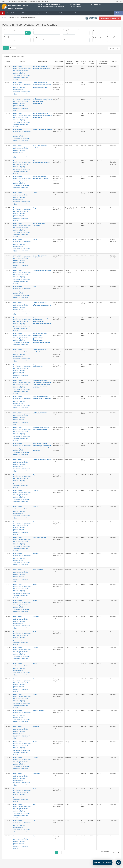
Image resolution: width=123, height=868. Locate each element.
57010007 (8, 255)
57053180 (8, 569)
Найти (6, 48)
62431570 (8, 208)
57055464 (8, 679)
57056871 (8, 742)
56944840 (8, 318)
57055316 (8, 663)
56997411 (8, 224)
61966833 (8, 286)
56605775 (8, 333)
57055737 (8, 710)
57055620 (8, 695)
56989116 (8, 428)
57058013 (8, 789)
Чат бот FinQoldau (75, 6)
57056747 (8, 726)
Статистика (114, 48)
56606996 (8, 365)
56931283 (8, 67)
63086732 (8, 161)
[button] (84, 33)
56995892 (8, 459)
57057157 (8, 758)
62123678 (8, 239)
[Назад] (54, 853)
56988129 (8, 412)
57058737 (8, 836)
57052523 (8, 522)
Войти (118, 13)
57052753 (8, 538)
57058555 (8, 820)
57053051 (8, 553)
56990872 (8, 443)
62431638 (8, 192)
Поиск (28, 33)
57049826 (8, 506)
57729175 (8, 271)
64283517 (8, 145)
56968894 (8, 396)
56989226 (8, 98)
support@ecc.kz (76, 5)
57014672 (8, 491)
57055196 (8, 648)
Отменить (13, 48)
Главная (5, 17)
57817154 (8, 176)
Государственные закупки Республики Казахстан (15, 7)
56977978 (8, 381)
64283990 (8, 129)
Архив (3, 1)
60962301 (8, 302)
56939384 (8, 349)
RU (121, 1)
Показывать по (104, 852)
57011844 (8, 475)
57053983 (8, 616)
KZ (117, 1)
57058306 (8, 805)
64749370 (8, 114)
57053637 (8, 600)
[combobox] (76, 40)
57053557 (8, 585)
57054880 (8, 632)
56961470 (8, 82)
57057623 (8, 773)
